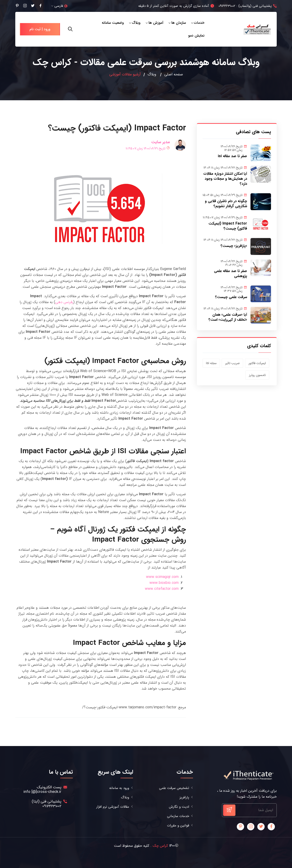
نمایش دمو (196, 36)
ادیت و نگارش (179, 807)
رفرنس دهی (64, 302)
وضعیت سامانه (113, 23)
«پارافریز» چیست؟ (234, 246)
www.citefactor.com (162, 589)
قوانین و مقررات (178, 826)
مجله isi (211, 363)
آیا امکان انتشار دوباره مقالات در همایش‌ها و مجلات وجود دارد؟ (225, 179)
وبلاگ (136, 23)
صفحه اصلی (174, 74)
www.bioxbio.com (164, 583)
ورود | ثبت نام (40, 29)
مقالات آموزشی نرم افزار (113, 807)
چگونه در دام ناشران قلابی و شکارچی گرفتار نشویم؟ (226, 204)
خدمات (199, 23)
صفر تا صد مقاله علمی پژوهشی (231, 274)
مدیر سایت (161, 142)
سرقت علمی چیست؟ (231, 297)
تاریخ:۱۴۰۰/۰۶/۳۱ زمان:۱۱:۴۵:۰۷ (148, 148)
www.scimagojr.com (162, 577)
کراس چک (160, 846)
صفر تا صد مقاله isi (232, 156)
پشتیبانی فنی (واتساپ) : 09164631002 (245, 6)
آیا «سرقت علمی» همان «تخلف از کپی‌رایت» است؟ (228, 317)
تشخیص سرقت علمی (174, 788)
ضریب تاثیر (232, 363)
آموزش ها (156, 23)
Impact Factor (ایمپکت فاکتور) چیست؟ (228, 226)
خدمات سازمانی (178, 816)
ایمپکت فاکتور (257, 363)
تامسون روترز (257, 375)
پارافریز (184, 798)
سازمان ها (179, 23)
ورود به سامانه (119, 788)
